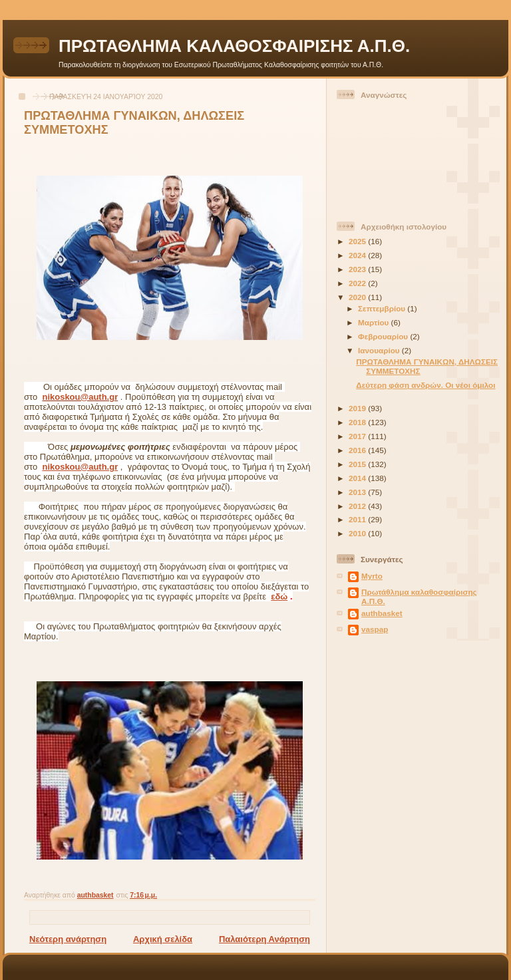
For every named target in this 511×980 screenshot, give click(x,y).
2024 (358, 255)
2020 (358, 297)
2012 (358, 506)
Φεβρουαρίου (384, 336)
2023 (358, 269)
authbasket (382, 613)
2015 (358, 464)
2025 (358, 241)
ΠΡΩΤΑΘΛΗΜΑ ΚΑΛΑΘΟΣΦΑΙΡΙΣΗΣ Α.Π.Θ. (234, 46)
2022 (358, 283)
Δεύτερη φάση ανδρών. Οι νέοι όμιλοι (426, 385)
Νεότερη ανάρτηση (68, 939)
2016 (358, 450)
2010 (358, 533)
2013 (358, 492)
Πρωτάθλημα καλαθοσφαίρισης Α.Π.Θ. (419, 596)
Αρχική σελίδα (163, 939)
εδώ (279, 596)
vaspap (375, 629)
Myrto (372, 576)
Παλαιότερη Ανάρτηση (264, 939)
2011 (358, 519)
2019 (358, 408)
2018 (358, 422)
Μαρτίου (374, 322)
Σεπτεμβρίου (383, 308)
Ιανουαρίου (380, 350)
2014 (358, 478)
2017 (358, 436)
